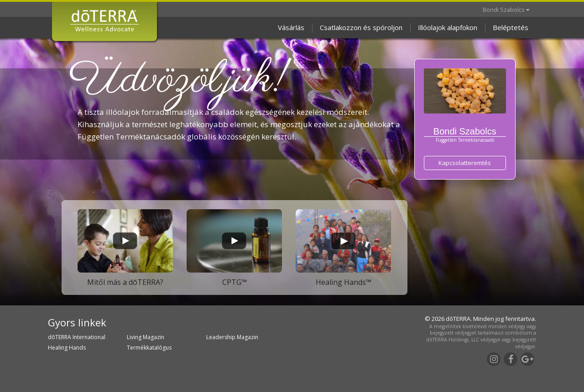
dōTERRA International (77, 337)
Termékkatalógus (149, 348)
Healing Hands (67, 348)
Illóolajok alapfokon (448, 27)
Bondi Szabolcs (506, 10)
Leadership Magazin (232, 337)
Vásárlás (291, 27)
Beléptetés (511, 27)
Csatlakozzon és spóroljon (361, 27)
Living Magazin (146, 337)
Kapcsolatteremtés (465, 163)
